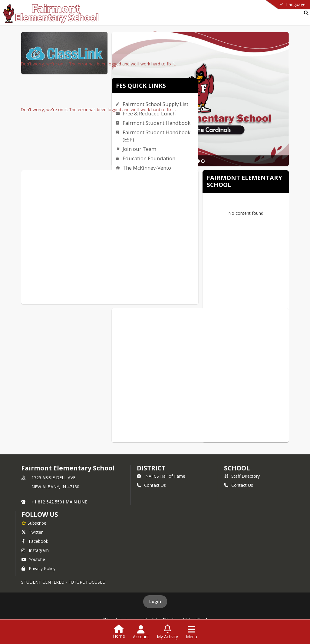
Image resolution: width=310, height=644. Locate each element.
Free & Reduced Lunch (149, 113)
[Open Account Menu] (141, 632)
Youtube (33, 559)
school (237, 468)
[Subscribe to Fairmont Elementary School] (34, 523)
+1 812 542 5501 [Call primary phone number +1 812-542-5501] (48, 502)
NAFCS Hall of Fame (161, 476)
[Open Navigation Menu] (191, 632)
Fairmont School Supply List (155, 104)
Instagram (35, 550)
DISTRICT (151, 468)
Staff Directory (242, 476)
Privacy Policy (38, 568)
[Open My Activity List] (167, 632)
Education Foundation (149, 158)
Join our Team (139, 149)
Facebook (35, 541)
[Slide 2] (203, 161)
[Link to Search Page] (305, 13)
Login (155, 601)
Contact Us (151, 485)
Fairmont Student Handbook (157, 123)
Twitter (32, 532)
